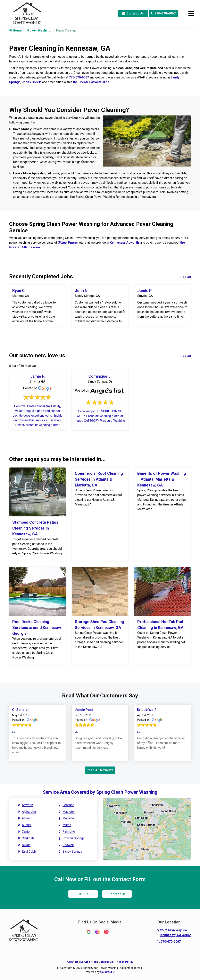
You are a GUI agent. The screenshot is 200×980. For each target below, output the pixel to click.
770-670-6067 (163, 13)
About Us (73, 962)
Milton (67, 825)
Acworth (133, 243)
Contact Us (133, 13)
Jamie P (145, 291)
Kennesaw (117, 243)
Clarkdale (28, 838)
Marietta (68, 818)
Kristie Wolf (146, 710)
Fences (73, 243)
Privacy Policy (124, 962)
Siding (62, 243)
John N (81, 291)
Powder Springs (74, 838)
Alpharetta (29, 812)
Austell (27, 825)
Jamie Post (84, 710)
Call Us (83, 894)
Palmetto (69, 832)
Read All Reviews (100, 770)
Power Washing (39, 30)
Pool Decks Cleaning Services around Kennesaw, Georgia (37, 628)
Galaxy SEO (107, 972)
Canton (27, 832)
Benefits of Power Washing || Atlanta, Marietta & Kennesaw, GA (162, 479)
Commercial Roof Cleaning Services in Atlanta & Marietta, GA (99, 479)
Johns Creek (31, 82)
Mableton (69, 812)
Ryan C (19, 291)
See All (186, 277)
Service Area (88, 962)
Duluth (26, 845)
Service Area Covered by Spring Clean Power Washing (100, 792)
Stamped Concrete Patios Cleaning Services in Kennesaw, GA (35, 528)
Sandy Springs (72, 852)
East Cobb (29, 852)
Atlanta (27, 818)
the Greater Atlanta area (91, 82)
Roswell (68, 845)
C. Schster (21, 710)
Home (15, 30)
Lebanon (68, 805)
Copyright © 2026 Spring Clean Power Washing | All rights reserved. (101, 968)
